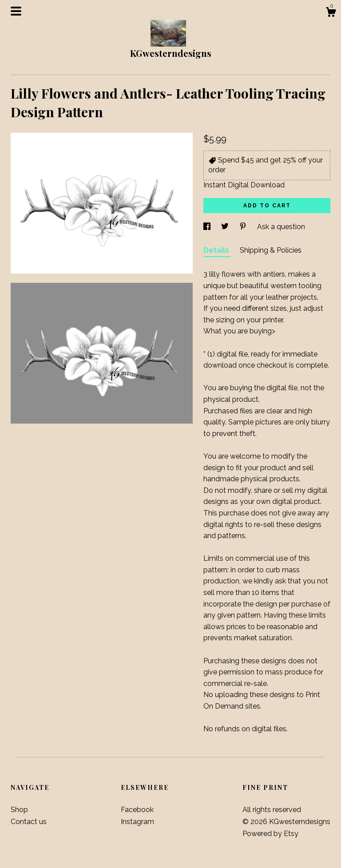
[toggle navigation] (16, 11)
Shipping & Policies (271, 250)
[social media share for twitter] (226, 227)
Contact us (29, 822)
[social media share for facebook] (208, 227)
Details (217, 250)
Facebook (137, 810)
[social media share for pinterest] (244, 227)
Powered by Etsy (270, 834)
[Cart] (331, 13)
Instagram (137, 822)
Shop (19, 810)
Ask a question (281, 227)
